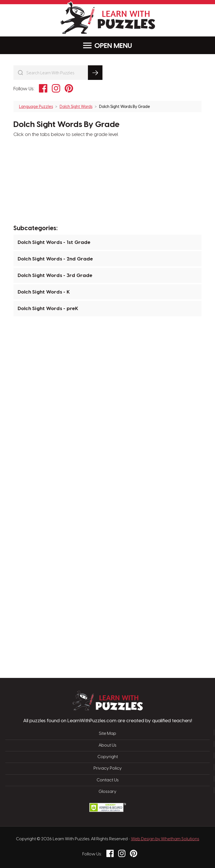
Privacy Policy (108, 768)
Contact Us (108, 780)
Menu (108, 46)
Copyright (108, 757)
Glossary (107, 792)
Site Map (107, 734)
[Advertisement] (81, 410)
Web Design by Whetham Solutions (165, 839)
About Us (107, 745)
